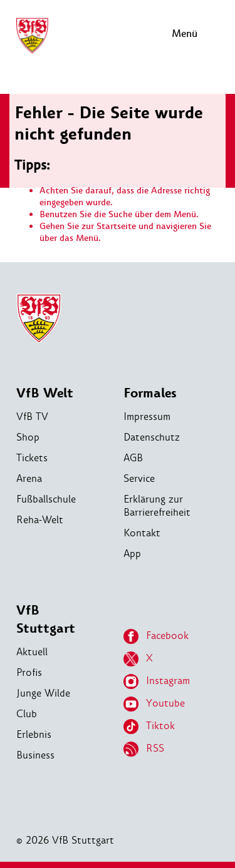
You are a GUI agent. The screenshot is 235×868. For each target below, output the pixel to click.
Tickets (32, 458)
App (132, 554)
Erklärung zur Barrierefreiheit (157, 506)
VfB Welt (45, 393)
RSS (144, 749)
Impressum (147, 416)
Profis (29, 672)
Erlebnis (34, 734)
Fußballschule (46, 499)
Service (139, 478)
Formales (150, 393)
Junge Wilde (43, 693)
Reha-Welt (40, 520)
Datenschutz (152, 437)
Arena (29, 478)
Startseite (116, 226)
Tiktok (149, 727)
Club (27, 714)
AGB (133, 458)
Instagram (157, 682)
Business (35, 755)
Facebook (156, 636)
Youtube (154, 704)
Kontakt (142, 533)
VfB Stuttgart (46, 620)
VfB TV (32, 416)
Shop (28, 437)
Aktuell (32, 652)
